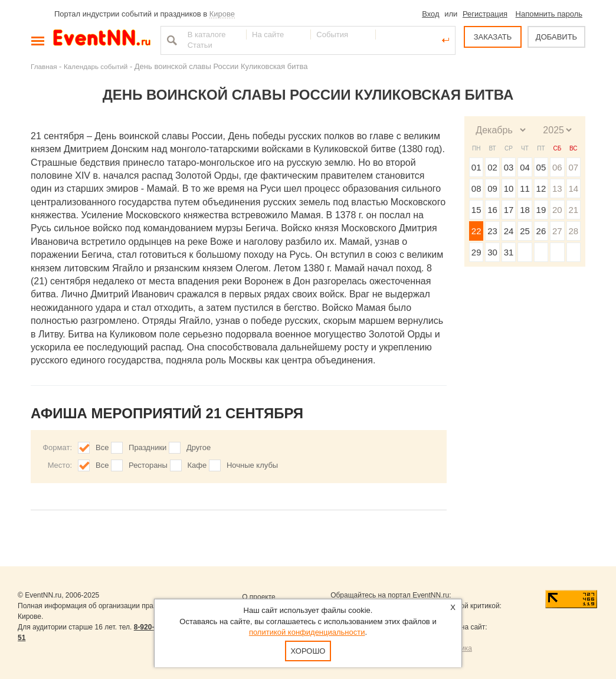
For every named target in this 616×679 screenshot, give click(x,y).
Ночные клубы (252, 465)
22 (476, 231)
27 (557, 231)
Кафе (197, 465)
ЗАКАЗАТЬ (493, 37)
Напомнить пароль (549, 14)
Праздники (148, 447)
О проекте (259, 597)
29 (476, 252)
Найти (171, 40)
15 (476, 210)
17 (509, 210)
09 (492, 188)
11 (525, 188)
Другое (199, 447)
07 (573, 167)
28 (573, 231)
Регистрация (485, 14)
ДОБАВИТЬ (556, 37)
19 (541, 210)
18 (525, 210)
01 (476, 167)
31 (509, 252)
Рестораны (148, 465)
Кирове (222, 14)
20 (557, 210)
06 (557, 167)
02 (492, 167)
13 (557, 188)
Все (102, 447)
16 (492, 210)
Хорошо (308, 651)
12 (541, 188)
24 (509, 231)
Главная (44, 66)
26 (541, 231)
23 (492, 231)
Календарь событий (96, 66)
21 (573, 210)
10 (509, 188)
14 (573, 188)
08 (476, 188)
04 (525, 167)
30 (492, 252)
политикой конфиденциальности (307, 632)
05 (541, 167)
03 (509, 167)
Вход (430, 14)
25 (525, 231)
